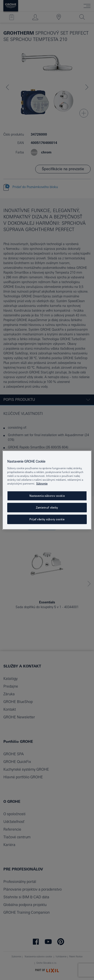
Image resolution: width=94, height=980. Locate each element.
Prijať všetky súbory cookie (47, 519)
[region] (47, 490)
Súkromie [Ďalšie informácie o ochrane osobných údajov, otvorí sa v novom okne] (42, 484)
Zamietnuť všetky (47, 507)
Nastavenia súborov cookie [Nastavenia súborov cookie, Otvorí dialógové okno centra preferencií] (47, 496)
